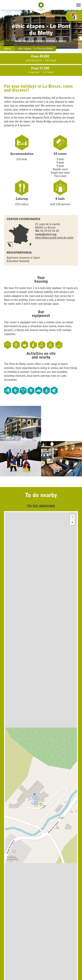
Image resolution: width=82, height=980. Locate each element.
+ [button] (72, 517)
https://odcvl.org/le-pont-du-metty (54, 238)
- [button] (72, 522)
